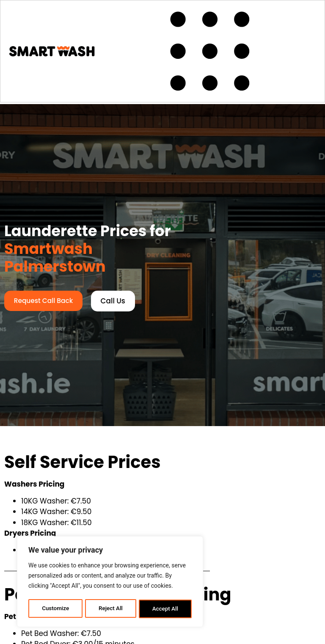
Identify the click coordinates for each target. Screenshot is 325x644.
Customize (55, 609)
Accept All (165, 609)
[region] (110, 583)
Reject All (111, 609)
